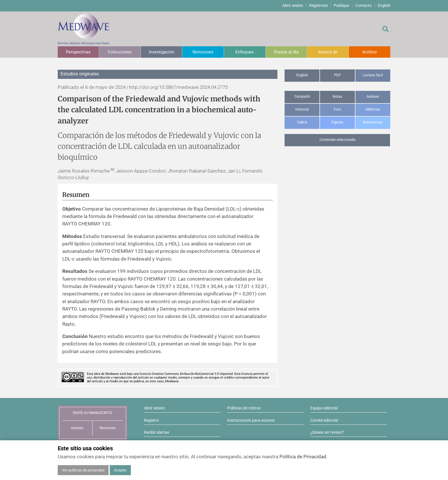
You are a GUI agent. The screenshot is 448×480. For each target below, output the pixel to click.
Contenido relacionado (337, 140)
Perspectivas (78, 52)
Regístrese (318, 5)
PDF (337, 75)
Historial (302, 109)
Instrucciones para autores (251, 420)
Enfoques (245, 52)
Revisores (108, 428)
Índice (302, 122)
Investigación (162, 52)
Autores (373, 96)
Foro (337, 109)
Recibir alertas (157, 432)
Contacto (363, 5)
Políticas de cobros (244, 408)
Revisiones (203, 52)
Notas (337, 96)
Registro (151, 420)
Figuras (337, 122)
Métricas (373, 109)
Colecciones (120, 52)
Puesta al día (286, 52)
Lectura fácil (373, 75)
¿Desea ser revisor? (327, 432)
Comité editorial (324, 420)
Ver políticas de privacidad (83, 470)
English (384, 5)
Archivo (370, 52)
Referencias (373, 122)
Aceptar (120, 470)
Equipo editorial (324, 408)
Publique (341, 5)
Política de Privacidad (303, 457)
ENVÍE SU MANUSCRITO (93, 413)
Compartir (302, 96)
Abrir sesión (293, 5)
